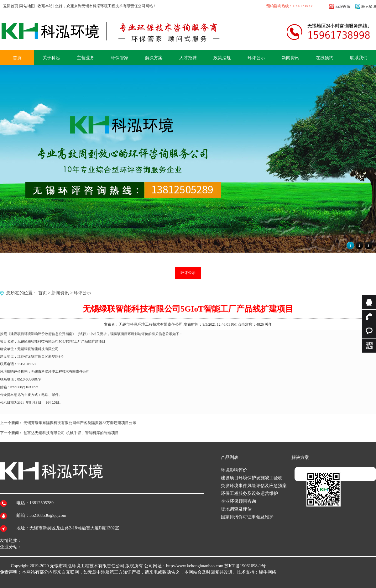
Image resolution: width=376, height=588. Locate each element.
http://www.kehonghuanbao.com (195, 566)
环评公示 (188, 273)
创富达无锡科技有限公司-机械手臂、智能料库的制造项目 (71, 433)
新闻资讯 (60, 293)
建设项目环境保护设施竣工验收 (252, 478)
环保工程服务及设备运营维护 (249, 493)
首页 (43, 293)
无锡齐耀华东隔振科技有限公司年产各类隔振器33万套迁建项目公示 (80, 423)
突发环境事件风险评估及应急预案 (254, 486)
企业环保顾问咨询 (238, 501)
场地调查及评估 (236, 509)
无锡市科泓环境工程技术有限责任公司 (87, 566)
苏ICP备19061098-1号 (245, 566)
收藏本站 (45, 6)
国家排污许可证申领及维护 (247, 517)
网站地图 (27, 6)
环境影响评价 (234, 470)
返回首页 (11, 6)
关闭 (269, 324)
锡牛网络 (268, 572)
